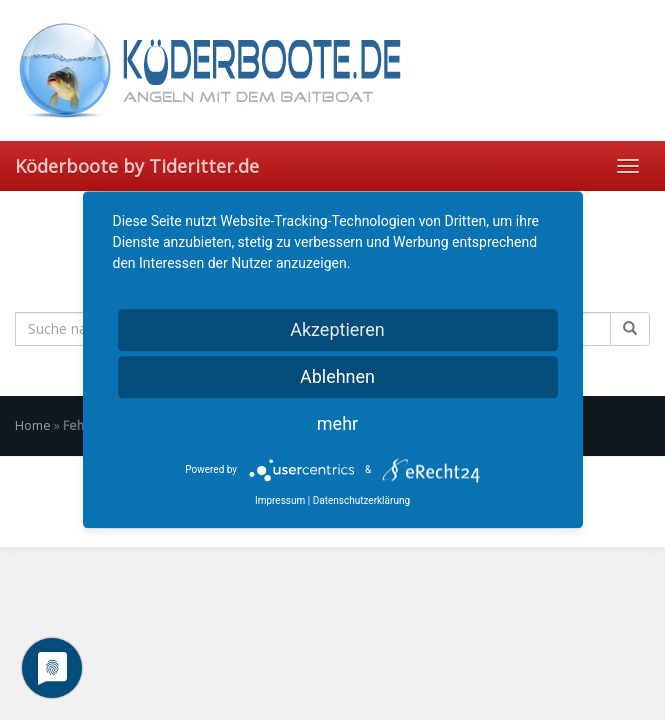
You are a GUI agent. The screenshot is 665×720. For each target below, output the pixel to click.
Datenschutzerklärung (361, 500)
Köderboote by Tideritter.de (137, 166)
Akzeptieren (337, 329)
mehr (337, 423)
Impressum (280, 500)
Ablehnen (337, 376)
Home (33, 425)
